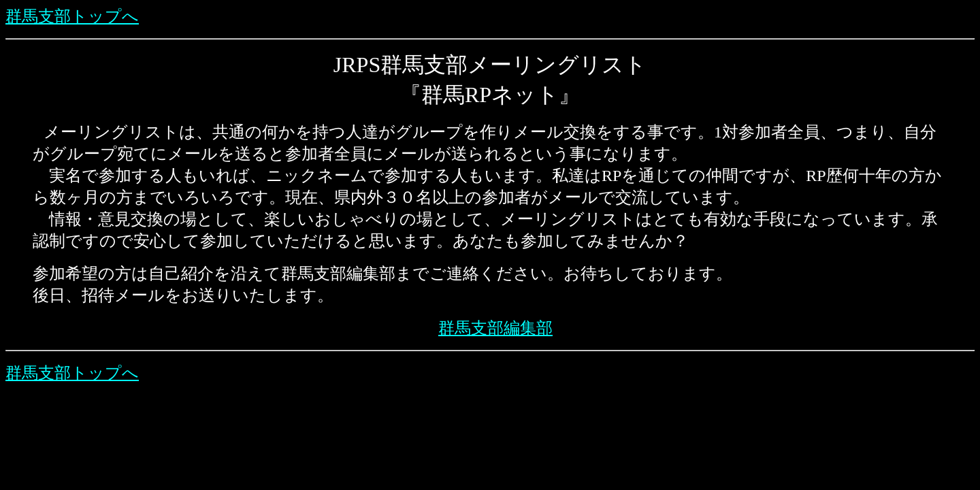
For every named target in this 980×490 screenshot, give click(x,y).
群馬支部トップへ (72, 16)
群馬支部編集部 (495, 328)
